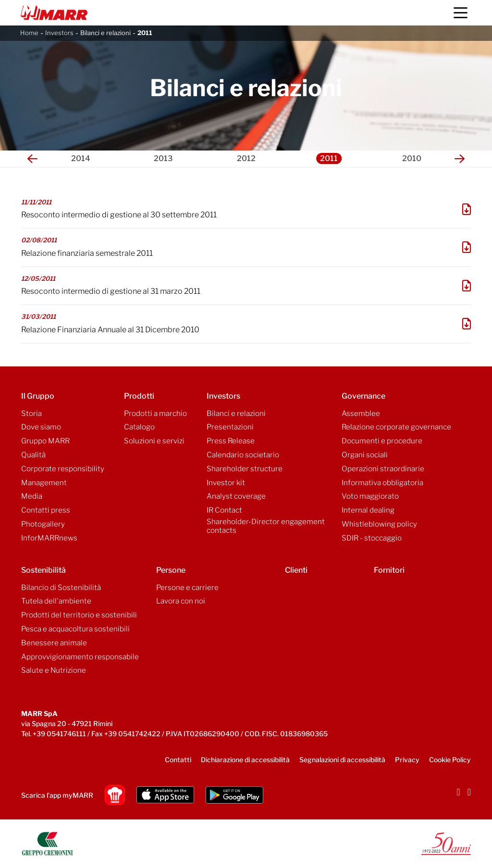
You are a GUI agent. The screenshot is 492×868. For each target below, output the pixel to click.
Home (29, 33)
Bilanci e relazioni (105, 33)
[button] (32, 159)
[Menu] (461, 13)
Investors (59, 33)
